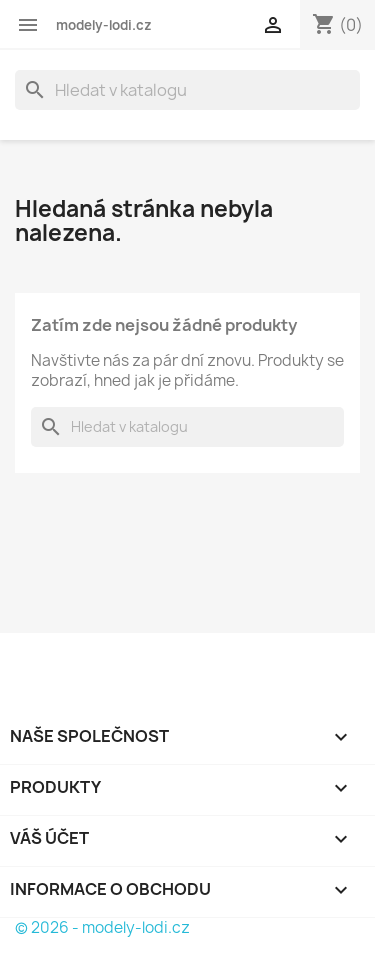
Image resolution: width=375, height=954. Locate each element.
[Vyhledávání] (187, 90)
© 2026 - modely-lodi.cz (102, 927)
